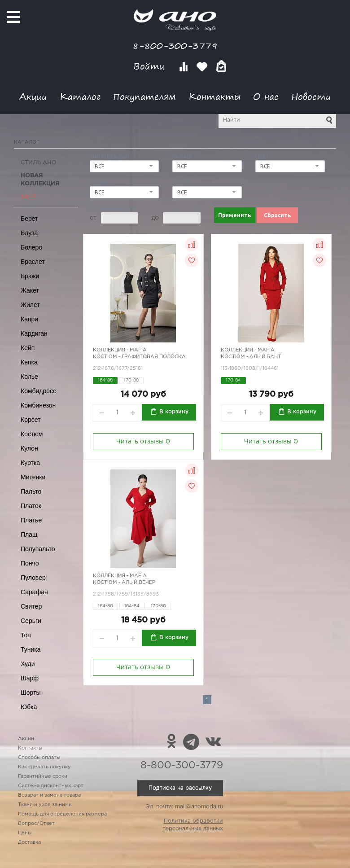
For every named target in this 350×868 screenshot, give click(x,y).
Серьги (31, 621)
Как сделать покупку (44, 767)
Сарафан (34, 592)
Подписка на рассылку (180, 788)
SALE (28, 197)
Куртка (30, 463)
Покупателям (144, 96)
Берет (29, 219)
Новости (311, 96)
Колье (29, 377)
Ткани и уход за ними (45, 805)
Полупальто (38, 549)
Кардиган (34, 333)
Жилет (30, 305)
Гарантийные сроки (43, 776)
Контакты (214, 96)
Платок (31, 506)
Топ (26, 635)
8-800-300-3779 (175, 46)
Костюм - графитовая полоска (139, 357)
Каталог (80, 96)
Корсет (31, 420)
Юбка (29, 707)
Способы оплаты (39, 758)
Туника (31, 649)
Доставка (29, 842)
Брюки (30, 276)
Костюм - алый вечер (124, 583)
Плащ (29, 535)
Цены (25, 833)
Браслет (33, 262)
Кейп (28, 348)
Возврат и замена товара (49, 795)
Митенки (33, 477)
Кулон (29, 448)
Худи (28, 664)
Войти (151, 66)
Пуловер (33, 578)
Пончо (30, 563)
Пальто (31, 491)
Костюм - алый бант (251, 357)
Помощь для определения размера (62, 814)
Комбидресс (38, 391)
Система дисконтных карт (51, 786)
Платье (31, 520)
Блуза (29, 233)
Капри (29, 319)
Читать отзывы (143, 442)
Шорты (31, 693)
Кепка (29, 362)
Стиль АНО (39, 163)
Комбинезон (38, 405)
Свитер (31, 606)
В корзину (174, 412)
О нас (266, 96)
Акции (33, 96)
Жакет (30, 290)
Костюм (32, 434)
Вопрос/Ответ (36, 824)
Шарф (30, 678)
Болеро (31, 247)
